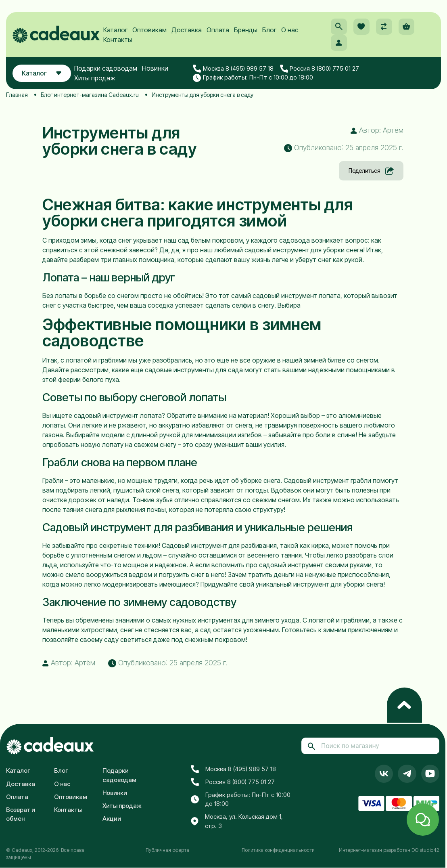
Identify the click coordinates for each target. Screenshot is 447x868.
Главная (17, 95)
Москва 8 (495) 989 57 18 (234, 70)
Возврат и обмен (21, 814)
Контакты (118, 40)
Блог (270, 31)
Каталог (116, 31)
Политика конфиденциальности (278, 850)
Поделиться (371, 171)
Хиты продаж (96, 79)
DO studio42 (425, 850)
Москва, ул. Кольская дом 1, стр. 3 (237, 821)
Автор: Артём (377, 130)
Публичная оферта (167, 850)
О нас (290, 31)
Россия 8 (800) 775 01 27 (320, 70)
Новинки (156, 69)
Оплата (218, 31)
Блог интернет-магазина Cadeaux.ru (90, 95)
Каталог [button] (42, 74)
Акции (112, 819)
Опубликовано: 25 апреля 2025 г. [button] (344, 148)
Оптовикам (150, 31)
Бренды (246, 31)
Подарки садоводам (107, 69)
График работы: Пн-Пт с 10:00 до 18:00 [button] (253, 79)
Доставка (187, 31)
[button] (338, 27)
